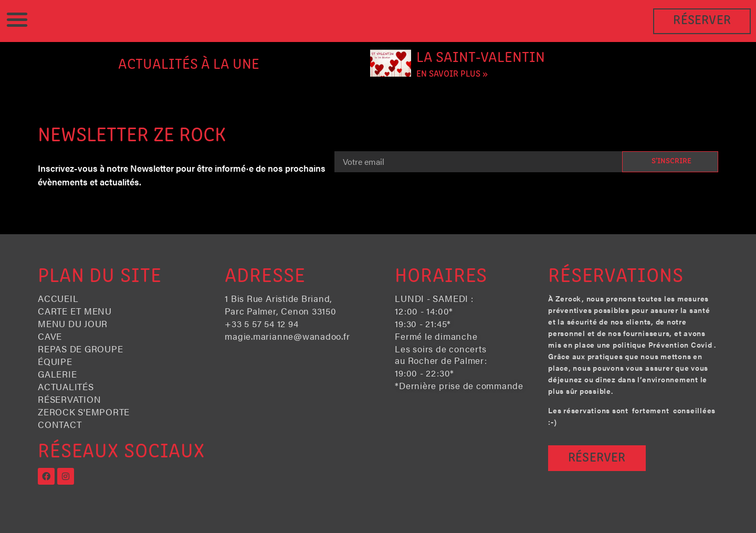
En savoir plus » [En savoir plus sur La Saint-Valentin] (452, 74)
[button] (17, 19)
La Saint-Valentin (481, 58)
